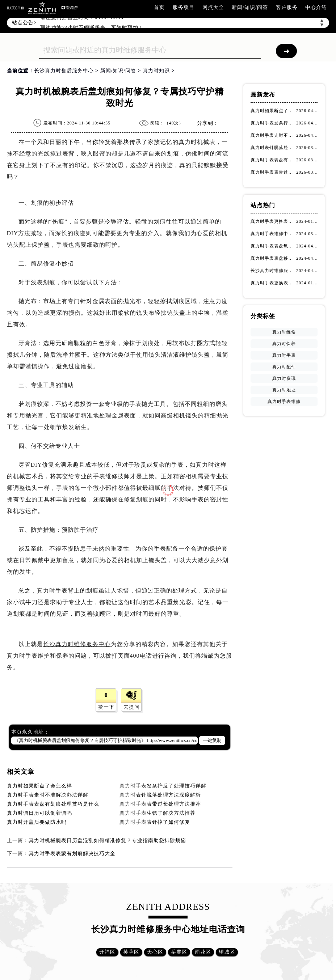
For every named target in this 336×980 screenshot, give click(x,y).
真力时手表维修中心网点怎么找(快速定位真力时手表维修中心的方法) (273, 234)
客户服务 (287, 7)
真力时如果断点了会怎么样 (39, 786)
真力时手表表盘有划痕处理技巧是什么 (53, 804)
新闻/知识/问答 (250, 7)
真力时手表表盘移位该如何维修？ (273, 258)
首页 (159, 7)
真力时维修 (284, 332)
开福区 (107, 952)
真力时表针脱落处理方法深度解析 (160, 795)
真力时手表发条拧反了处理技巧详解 (163, 786)
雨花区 (203, 952)
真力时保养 (284, 344)
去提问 (132, 707)
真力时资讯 (284, 378)
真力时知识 (156, 71)
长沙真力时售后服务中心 (64, 71)
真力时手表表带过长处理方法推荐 (160, 804)
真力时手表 (284, 355)
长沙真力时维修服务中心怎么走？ (273, 271)
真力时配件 (284, 367)
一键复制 (212, 740)
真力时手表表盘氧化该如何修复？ (273, 246)
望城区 (227, 952)
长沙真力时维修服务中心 (77, 644)
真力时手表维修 (284, 402)
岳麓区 (179, 952)
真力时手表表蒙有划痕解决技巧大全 (72, 854)
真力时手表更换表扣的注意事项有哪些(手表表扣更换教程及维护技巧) (273, 221)
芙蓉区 (131, 952)
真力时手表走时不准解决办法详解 (48, 795)
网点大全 (213, 7)
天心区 (155, 952)
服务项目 (184, 7)
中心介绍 (316, 7)
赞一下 (106, 707)
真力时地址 (284, 390)
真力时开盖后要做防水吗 (37, 822)
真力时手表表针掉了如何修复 (155, 822)
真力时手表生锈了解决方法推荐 (157, 813)
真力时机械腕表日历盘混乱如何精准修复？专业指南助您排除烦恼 (107, 841)
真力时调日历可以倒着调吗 (39, 813)
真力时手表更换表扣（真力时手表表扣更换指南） (273, 283)
